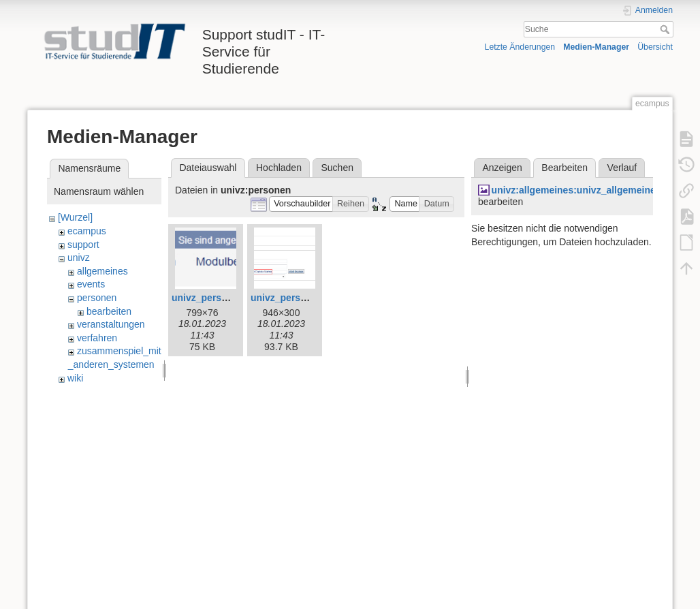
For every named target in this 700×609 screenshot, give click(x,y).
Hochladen (279, 168)
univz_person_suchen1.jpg (312, 298)
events (91, 284)
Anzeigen (502, 168)
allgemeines (102, 271)
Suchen (337, 168)
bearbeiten (109, 311)
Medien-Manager (596, 47)
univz (79, 257)
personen (97, 298)
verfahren (97, 338)
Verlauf (622, 168)
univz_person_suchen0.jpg (233, 298)
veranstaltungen (111, 324)
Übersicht (655, 47)
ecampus (87, 231)
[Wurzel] (75, 217)
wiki (75, 378)
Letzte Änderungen (520, 47)
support (83, 245)
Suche (666, 29)
